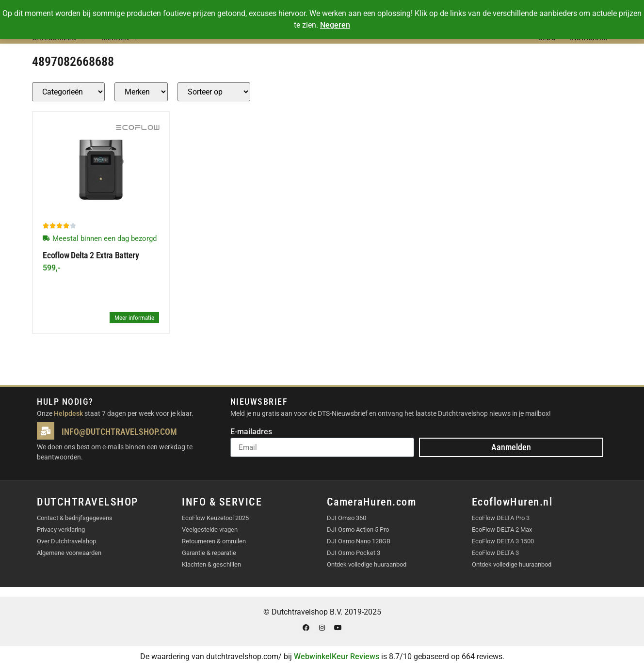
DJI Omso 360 (346, 518)
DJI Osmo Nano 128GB (359, 541)
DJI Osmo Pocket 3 (354, 553)
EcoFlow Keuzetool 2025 (215, 518)
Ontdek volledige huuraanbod (367, 564)
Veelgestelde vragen (210, 530)
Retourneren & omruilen (214, 541)
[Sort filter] (214, 92)
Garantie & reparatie (209, 553)
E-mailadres (251, 432)
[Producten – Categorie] (68, 92)
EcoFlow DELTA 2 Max (502, 530)
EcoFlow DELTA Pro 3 (501, 518)
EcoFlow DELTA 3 (495, 553)
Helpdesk (68, 413)
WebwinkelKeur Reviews (337, 656)
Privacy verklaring (61, 530)
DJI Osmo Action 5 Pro (358, 530)
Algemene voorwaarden (69, 553)
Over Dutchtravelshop (66, 541)
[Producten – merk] (141, 92)
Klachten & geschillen (211, 564)
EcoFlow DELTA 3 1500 (503, 541)
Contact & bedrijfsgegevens (75, 518)
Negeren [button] (335, 25)
